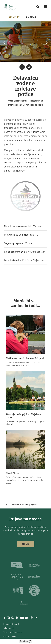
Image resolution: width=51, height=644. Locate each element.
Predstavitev (13, 17)
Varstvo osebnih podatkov (13, 632)
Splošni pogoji (9, 628)
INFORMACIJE (31, 17)
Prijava (26, 544)
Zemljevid (26, 641)
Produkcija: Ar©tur (11, 636)
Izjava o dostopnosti (11, 624)
